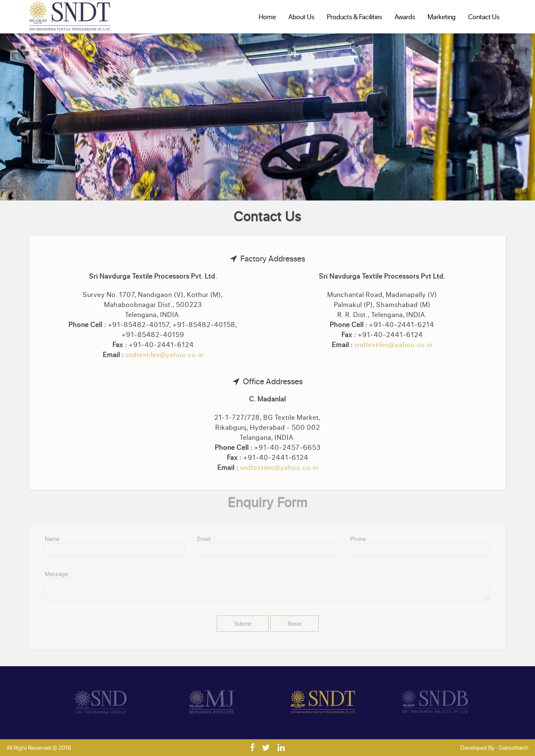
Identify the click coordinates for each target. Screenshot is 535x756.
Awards (405, 16)
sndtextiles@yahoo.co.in (164, 354)
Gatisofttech (514, 747)
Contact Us (484, 16)
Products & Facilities (354, 16)
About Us (301, 16)
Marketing (442, 16)
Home (267, 16)
